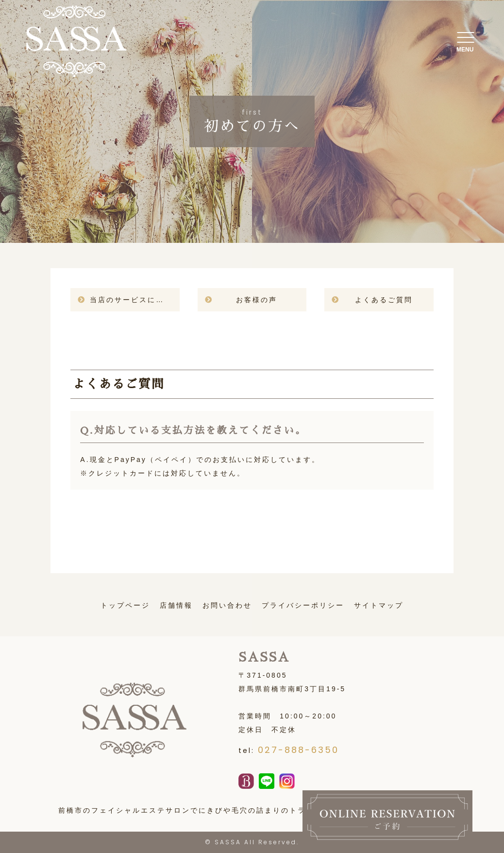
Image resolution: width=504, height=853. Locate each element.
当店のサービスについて (134, 300)
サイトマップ (379, 605)
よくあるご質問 (384, 300)
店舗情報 (176, 605)
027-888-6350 (298, 750)
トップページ (125, 605)
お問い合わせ (227, 605)
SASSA (228, 842)
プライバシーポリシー (303, 605)
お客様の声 (257, 300)
